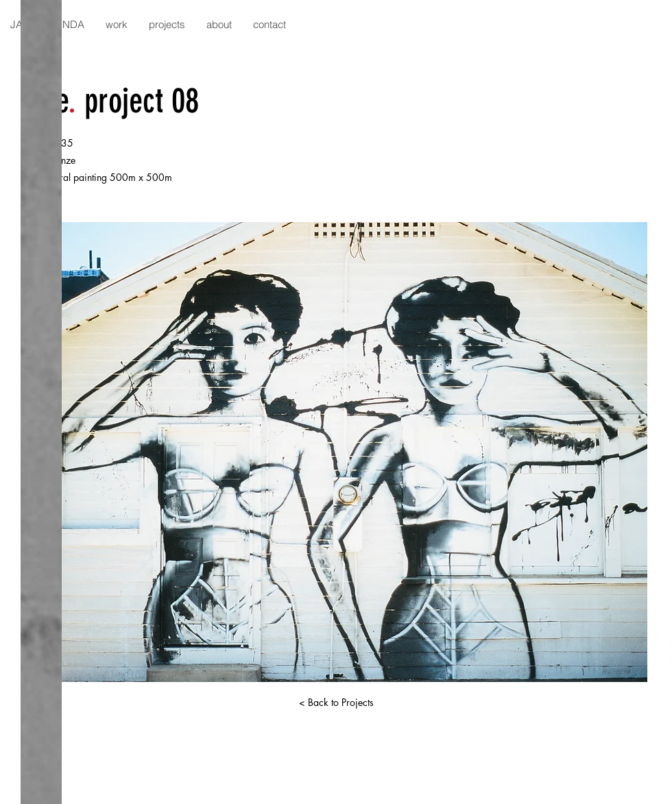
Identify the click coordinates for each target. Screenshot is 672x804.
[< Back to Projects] (336, 703)
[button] (116, 24)
